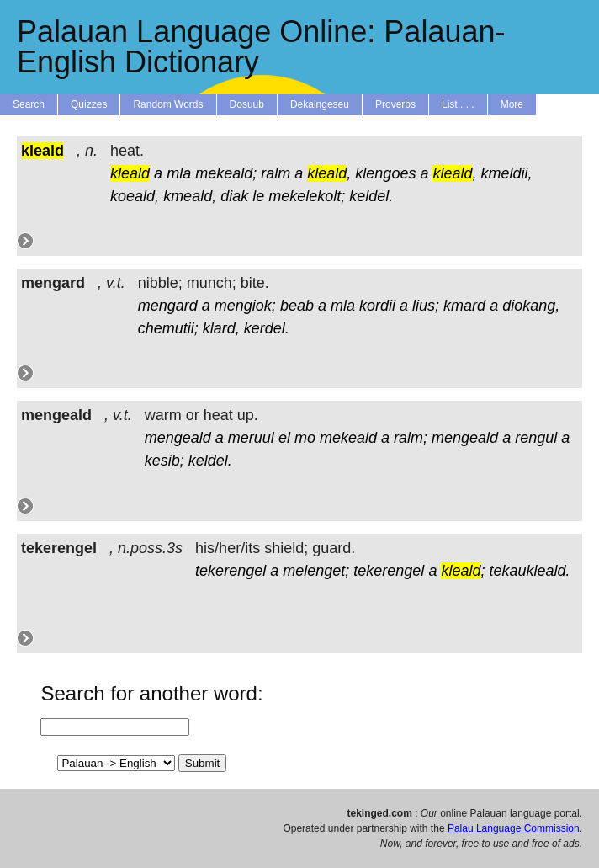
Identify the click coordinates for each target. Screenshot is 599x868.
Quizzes (89, 104)
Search (29, 104)
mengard (168, 306)
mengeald (178, 438)
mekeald (348, 438)
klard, (221, 328)
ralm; (411, 438)
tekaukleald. (529, 571)
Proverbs (395, 104)
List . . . (458, 104)
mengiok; (245, 306)
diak (234, 196)
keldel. (371, 196)
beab (297, 306)
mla (179, 173)
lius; (426, 306)
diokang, (531, 306)
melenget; (316, 571)
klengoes (385, 173)
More (512, 104)
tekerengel (231, 571)
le (258, 196)
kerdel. (267, 328)
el (284, 438)
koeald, (135, 196)
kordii (377, 306)
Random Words (168, 104)
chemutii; (168, 328)
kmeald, (190, 196)
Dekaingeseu (320, 104)
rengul (536, 438)
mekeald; (226, 173)
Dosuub (247, 104)
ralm (276, 173)
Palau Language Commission (514, 828)
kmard (464, 306)
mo (305, 438)
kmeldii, (507, 173)
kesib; (164, 461)
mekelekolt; (307, 196)
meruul (251, 438)
